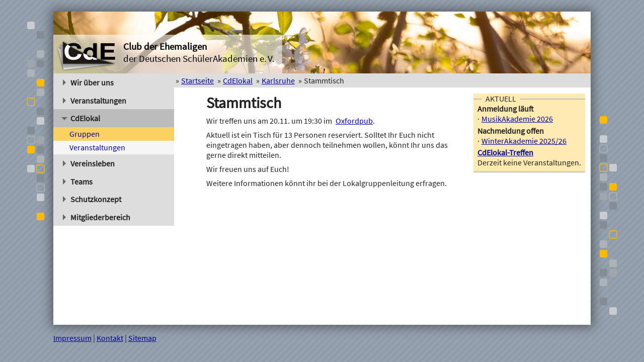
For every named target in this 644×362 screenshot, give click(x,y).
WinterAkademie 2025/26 (524, 141)
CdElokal (81, 118)
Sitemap (142, 338)
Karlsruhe (278, 80)
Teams (78, 182)
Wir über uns (89, 82)
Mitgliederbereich (97, 217)
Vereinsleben (89, 163)
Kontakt (110, 338)
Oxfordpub (354, 121)
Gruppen (85, 134)
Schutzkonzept (92, 199)
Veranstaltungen (95, 101)
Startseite (197, 80)
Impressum (72, 338)
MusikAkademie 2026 (517, 119)
